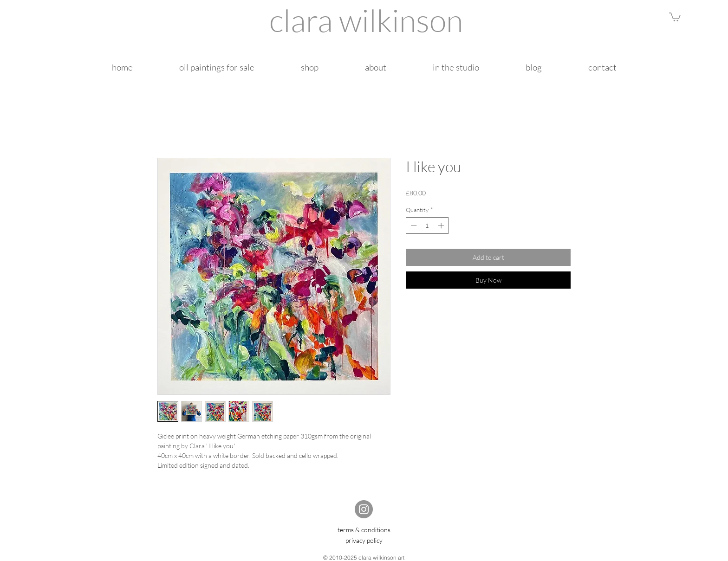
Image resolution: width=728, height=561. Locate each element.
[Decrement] (413, 226)
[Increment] (442, 226)
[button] (675, 16)
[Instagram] (364, 509)
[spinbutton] (427, 226)
